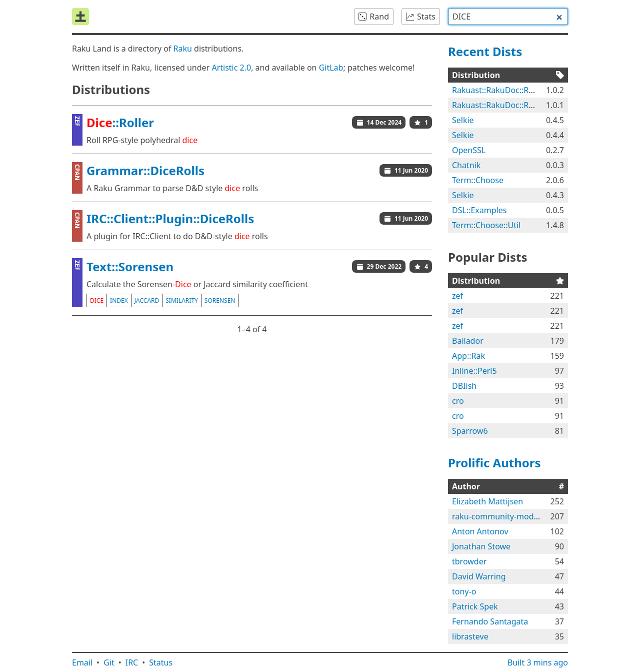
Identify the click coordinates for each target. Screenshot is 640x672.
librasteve (470, 636)
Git (109, 662)
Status (161, 662)
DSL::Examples (479, 210)
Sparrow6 (470, 431)
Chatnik (466, 165)
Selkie (463, 120)
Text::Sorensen (130, 266)
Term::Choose (478, 180)
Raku (183, 49)
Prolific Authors (494, 463)
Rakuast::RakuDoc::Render (501, 90)
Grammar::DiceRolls (145, 170)
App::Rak (468, 356)
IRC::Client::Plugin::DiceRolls (170, 218)
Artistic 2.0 (231, 68)
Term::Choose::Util (486, 225)
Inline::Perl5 (474, 371)
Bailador (468, 341)
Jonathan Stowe (481, 546)
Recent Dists (485, 51)
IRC (132, 662)
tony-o (464, 591)
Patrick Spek (475, 606)
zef (457, 296)
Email (82, 662)
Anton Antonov (480, 531)
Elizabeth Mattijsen (487, 501)
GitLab (331, 68)
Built (538, 662)
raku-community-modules (500, 516)
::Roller (120, 122)
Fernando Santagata (490, 621)
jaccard (147, 300)
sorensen (220, 300)
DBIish (464, 386)
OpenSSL (469, 150)
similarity (182, 300)
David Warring (479, 576)
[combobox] (508, 17)
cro (458, 401)
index (119, 300)
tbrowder (469, 561)
